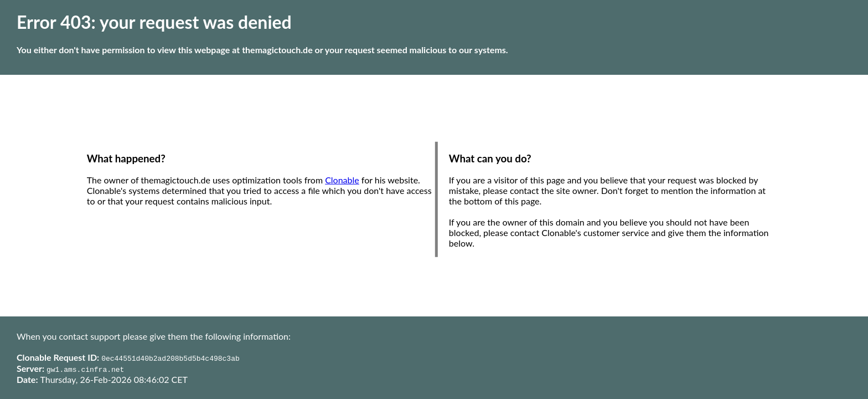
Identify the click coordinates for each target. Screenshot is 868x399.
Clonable (342, 180)
